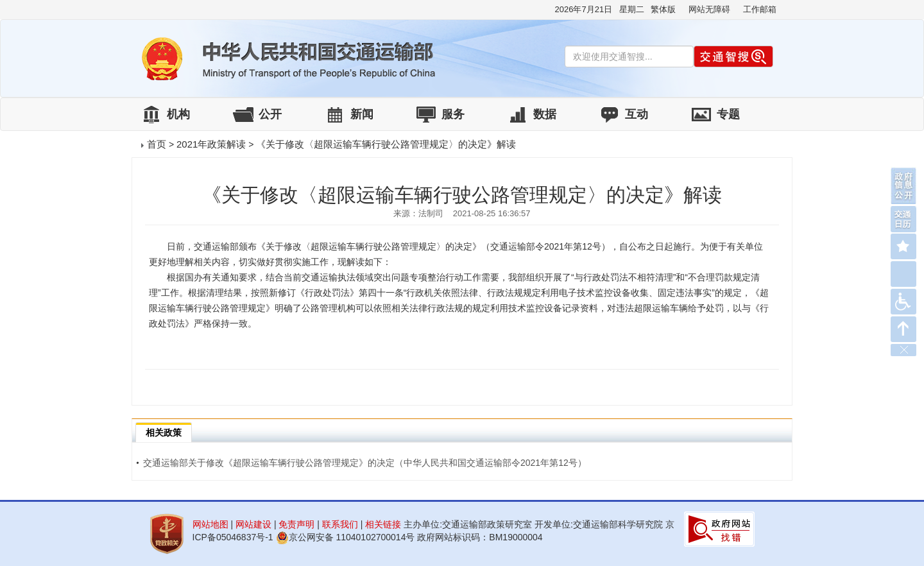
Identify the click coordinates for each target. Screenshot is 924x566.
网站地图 (210, 524)
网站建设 (253, 524)
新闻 (362, 114)
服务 (453, 114)
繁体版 (663, 9)
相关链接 (383, 524)
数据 (545, 114)
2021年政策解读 (211, 144)
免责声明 (296, 524)
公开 (270, 114)
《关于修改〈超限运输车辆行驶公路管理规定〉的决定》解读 (386, 144)
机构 (178, 114)
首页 (157, 144)
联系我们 (340, 524)
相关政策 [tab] (164, 433)
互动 (637, 114)
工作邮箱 (760, 9)
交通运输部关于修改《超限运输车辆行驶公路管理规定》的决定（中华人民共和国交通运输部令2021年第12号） (361, 463)
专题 (728, 114)
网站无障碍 (709, 9)
